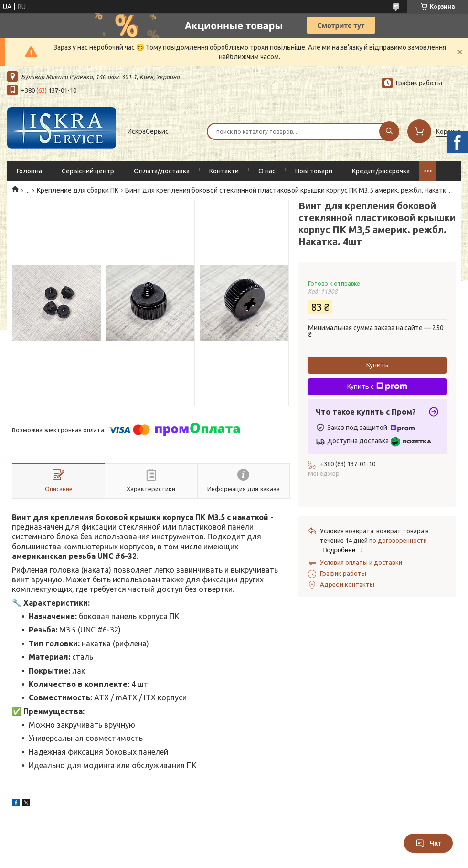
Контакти (224, 171)
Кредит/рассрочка (381, 171)
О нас (267, 171)
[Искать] (389, 131)
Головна (29, 171)
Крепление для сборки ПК (78, 190)
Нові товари (314, 171)
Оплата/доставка (162, 171)
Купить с (377, 386)
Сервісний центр (88, 171)
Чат (428, 843)
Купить (377, 365)
